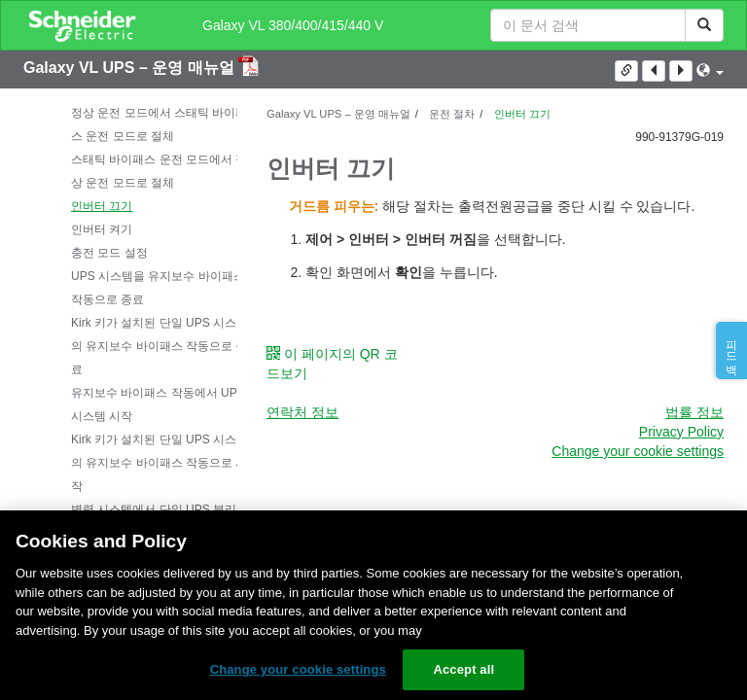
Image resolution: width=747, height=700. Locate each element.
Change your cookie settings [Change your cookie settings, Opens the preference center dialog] (298, 669)
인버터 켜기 (102, 229)
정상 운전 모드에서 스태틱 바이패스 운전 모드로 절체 (159, 124)
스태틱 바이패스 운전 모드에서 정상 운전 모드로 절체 (159, 171)
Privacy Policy (681, 432)
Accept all (463, 669)
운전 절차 (450, 114)
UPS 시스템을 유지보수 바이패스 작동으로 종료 (158, 288)
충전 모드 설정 (109, 253)
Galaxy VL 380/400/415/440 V (293, 25)
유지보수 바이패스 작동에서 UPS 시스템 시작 (158, 404)
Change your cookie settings (638, 451)
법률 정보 (694, 412)
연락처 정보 (302, 412)
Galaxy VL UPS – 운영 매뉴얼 (131, 68)
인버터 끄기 (102, 206)
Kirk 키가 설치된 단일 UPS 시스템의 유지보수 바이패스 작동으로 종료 (160, 346)
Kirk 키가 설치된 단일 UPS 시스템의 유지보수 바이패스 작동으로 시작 (160, 463)
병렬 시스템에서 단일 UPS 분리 (154, 509)
